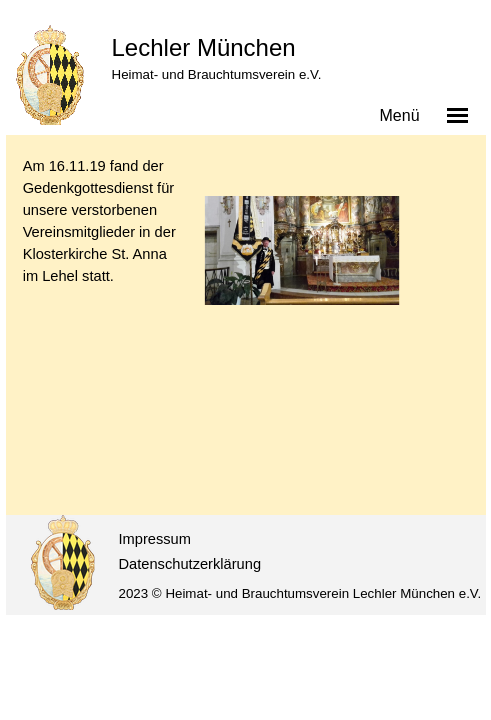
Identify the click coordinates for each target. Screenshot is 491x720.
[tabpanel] (100, 221)
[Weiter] (460, 279)
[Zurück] (200, 279)
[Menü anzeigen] (458, 115)
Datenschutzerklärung (190, 564)
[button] (302, 251)
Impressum (155, 539)
